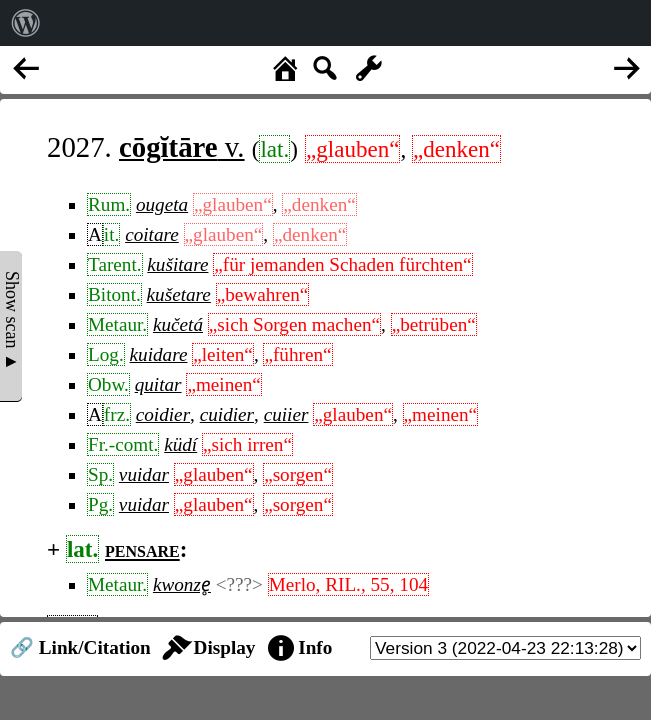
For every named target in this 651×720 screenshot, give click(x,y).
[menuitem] (26, 23)
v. (182, 147)
